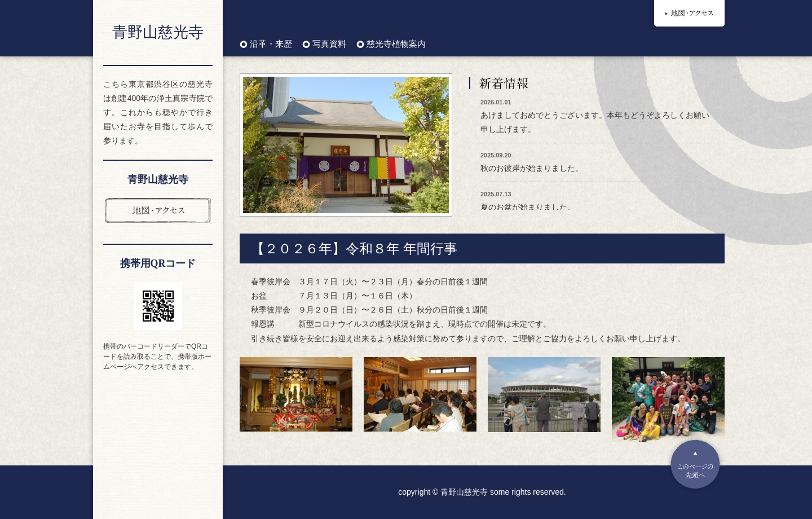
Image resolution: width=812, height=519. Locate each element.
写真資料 (329, 44)
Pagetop (695, 464)
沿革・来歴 (271, 44)
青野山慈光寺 (158, 32)
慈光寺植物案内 (396, 44)
